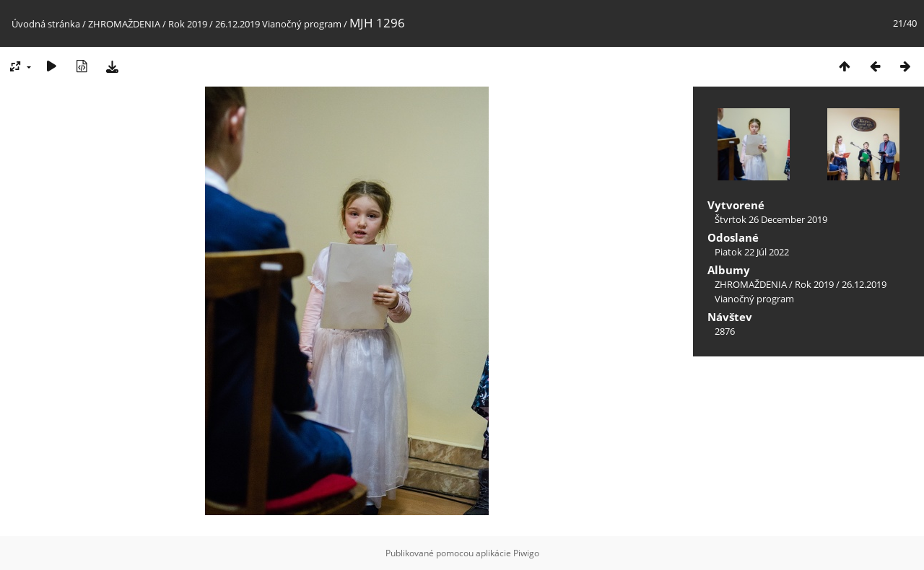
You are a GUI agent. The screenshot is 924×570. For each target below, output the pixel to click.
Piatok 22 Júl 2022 (752, 252)
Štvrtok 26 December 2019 (771, 219)
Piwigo (526, 553)
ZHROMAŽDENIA (124, 24)
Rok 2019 (188, 24)
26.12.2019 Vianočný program (278, 24)
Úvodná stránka (46, 24)
